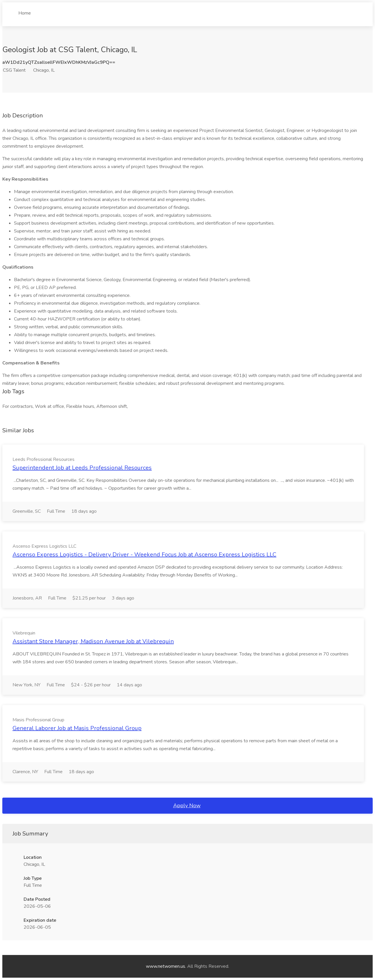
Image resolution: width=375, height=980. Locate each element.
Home (25, 11)
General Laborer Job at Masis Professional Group (77, 728)
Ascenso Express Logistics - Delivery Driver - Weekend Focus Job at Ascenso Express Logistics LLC (144, 555)
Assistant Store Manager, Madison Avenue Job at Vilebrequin (93, 641)
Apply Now (187, 805)
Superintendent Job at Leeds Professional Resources (82, 468)
